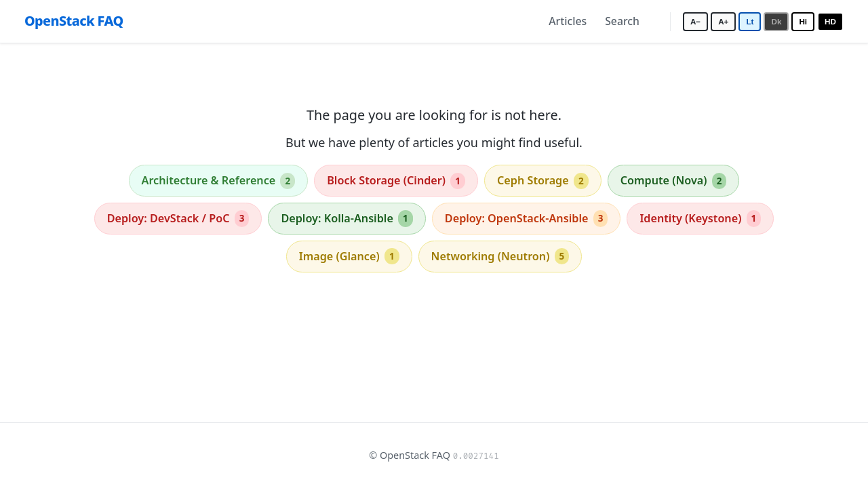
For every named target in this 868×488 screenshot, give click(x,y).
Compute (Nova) (674, 181)
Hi (803, 21)
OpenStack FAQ (74, 21)
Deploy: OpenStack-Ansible (527, 218)
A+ (723, 21)
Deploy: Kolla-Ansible (347, 218)
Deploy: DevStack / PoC (178, 218)
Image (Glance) (349, 256)
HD (830, 21)
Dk (776, 21)
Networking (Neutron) (500, 256)
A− (695, 21)
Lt (750, 21)
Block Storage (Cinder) (396, 181)
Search (622, 21)
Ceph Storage (543, 181)
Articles (568, 21)
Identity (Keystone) (700, 218)
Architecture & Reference (219, 181)
